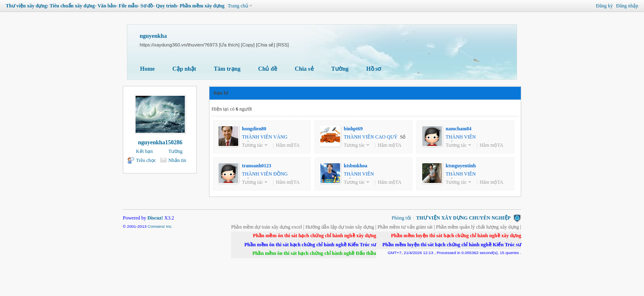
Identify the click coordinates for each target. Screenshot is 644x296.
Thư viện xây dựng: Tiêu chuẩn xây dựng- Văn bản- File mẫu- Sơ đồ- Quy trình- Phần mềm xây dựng (115, 6)
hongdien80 (254, 129)
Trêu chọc (146, 160)
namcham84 (459, 129)
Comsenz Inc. (160, 226)
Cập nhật (184, 69)
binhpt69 (353, 129)
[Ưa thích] (229, 45)
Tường (340, 69)
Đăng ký (604, 6)
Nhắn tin (177, 160)
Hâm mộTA (288, 145)
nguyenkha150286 (160, 142)
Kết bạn (144, 151)
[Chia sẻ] (265, 45)
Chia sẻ (304, 69)
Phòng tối (401, 218)
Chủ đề (268, 69)
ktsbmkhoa (355, 166)
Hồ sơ (374, 69)
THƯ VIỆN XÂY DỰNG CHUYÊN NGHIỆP (463, 218)
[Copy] (248, 45)
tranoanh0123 (256, 166)
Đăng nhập (627, 6)
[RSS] (283, 45)
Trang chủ (238, 6)
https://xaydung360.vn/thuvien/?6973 (179, 45)
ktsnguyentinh (461, 166)
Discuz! (155, 218)
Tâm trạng (227, 69)
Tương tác (252, 145)
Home (147, 69)
